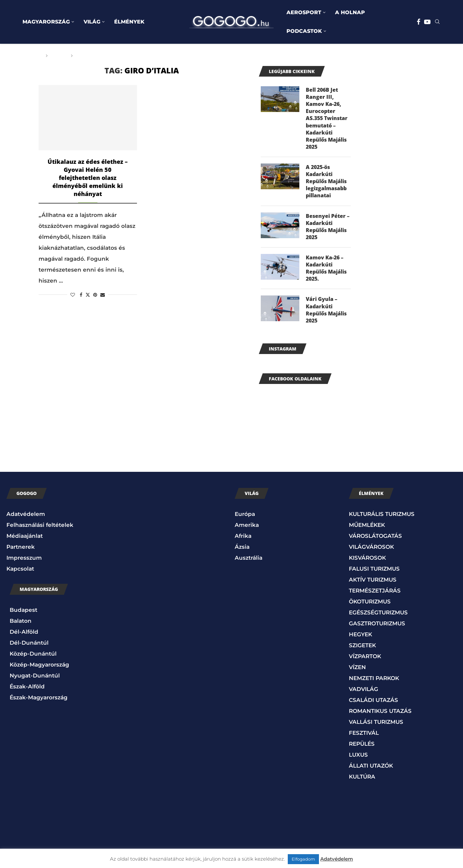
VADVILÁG (363, 691)
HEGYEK (360, 637)
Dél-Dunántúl (29, 645)
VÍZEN (357, 669)
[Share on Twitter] (88, 295)
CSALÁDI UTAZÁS (373, 702)
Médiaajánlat (25, 538)
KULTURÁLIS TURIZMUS (382, 516)
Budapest (23, 612)
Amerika (247, 527)
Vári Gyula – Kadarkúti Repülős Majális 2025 (326, 312)
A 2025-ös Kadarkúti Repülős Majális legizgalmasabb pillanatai (326, 182)
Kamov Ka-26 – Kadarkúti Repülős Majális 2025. (326, 270)
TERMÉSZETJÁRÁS (375, 593)
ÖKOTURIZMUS (370, 604)
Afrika (243, 538)
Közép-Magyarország (39, 667)
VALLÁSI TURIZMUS (376, 724)
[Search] (437, 22)
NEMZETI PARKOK (374, 680)
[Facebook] (418, 22)
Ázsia (242, 549)
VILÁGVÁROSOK (371, 549)
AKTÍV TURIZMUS (373, 582)
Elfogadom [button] (303, 859)
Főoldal (31, 56)
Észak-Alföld (27, 689)
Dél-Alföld (24, 634)
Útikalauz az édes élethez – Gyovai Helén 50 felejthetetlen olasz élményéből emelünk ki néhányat (88, 178)
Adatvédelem (26, 516)
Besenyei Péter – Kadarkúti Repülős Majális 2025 (328, 228)
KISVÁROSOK (367, 560)
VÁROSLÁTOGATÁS (375, 538)
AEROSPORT (304, 12)
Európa (245, 516)
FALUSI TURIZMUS (374, 571)
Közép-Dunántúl (33, 656)
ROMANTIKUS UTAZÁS (380, 713)
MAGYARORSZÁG (46, 22)
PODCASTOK (304, 31)
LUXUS (358, 757)
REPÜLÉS (362, 746)
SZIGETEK (362, 648)
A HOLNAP (350, 12)
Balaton (21, 623)
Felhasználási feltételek (40, 527)
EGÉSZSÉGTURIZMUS (378, 615)
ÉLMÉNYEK (129, 22)
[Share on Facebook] (81, 295)
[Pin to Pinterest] (95, 295)
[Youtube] (427, 22)
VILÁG (92, 22)
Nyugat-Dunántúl (35, 678)
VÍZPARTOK (365, 658)
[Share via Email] (103, 295)
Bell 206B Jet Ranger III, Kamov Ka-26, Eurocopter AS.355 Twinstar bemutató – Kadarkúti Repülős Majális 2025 (327, 119)
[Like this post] (73, 295)
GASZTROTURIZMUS (377, 626)
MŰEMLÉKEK (367, 527)
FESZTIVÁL (364, 735)
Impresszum (24, 560)
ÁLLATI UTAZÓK (371, 768)
